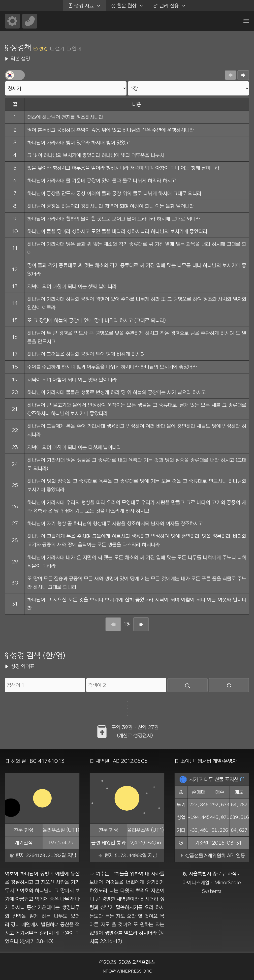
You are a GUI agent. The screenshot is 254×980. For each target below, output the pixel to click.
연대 (76, 48)
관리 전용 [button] (172, 6)
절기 (60, 48)
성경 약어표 (23, 666)
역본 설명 (20, 58)
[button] (246, 21)
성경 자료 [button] (87, 6)
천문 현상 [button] (130, 6)
